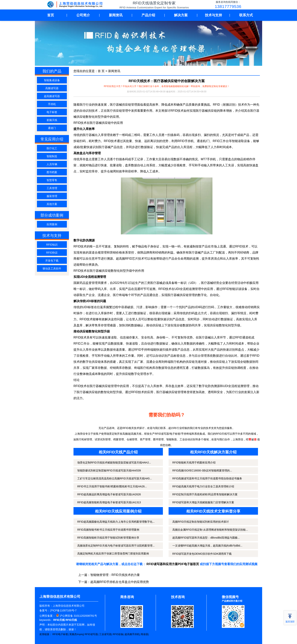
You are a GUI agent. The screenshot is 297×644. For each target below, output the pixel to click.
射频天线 (52, 120)
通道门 (52, 128)
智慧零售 (52, 180)
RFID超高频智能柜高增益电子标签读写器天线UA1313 (109, 502)
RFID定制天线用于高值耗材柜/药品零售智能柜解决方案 (205, 494)
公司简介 (83, 15)
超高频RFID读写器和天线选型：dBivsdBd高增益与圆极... (206, 538)
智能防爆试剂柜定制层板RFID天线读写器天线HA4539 (109, 470)
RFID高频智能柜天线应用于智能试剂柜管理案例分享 (108, 538)
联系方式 (246, 15)
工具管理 (52, 188)
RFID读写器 (91, 634)
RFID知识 (52, 245)
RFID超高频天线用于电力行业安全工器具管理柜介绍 (203, 486)
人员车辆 (52, 164)
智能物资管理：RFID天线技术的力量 (115, 575)
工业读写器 (105, 634)
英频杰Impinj (76, 634)
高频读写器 (52, 88)
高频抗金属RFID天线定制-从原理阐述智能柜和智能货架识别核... (210, 530)
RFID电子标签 (60, 634)
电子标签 (52, 112)
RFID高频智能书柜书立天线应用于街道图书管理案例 (108, 530)
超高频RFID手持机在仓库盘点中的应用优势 (120, 582)
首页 (51, 15)
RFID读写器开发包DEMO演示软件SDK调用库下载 (202, 554)
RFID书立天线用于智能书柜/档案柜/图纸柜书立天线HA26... (112, 486)
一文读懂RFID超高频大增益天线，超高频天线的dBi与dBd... (207, 546)
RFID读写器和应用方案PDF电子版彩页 (173, 564)
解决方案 (181, 15)
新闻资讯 (116, 15)
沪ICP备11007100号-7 (63, 610)
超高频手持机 (132, 634)
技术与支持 (213, 15)
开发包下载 (52, 261)
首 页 (101, 71)
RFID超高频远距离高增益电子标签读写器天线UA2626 (109, 494)
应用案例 (52, 224)
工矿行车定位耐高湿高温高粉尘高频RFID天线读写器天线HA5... (115, 478)
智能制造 (52, 156)
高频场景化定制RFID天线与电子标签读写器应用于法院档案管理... (116, 546)
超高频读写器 (52, 96)
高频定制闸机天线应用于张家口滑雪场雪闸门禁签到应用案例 (113, 554)
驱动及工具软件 (52, 269)
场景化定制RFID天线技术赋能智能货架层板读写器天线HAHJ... (114, 463)
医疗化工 (52, 148)
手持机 (52, 104)
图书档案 (52, 172)
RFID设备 (118, 634)
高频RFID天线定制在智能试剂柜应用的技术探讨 (201, 522)
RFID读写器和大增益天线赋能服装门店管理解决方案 (203, 502)
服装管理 (52, 196)
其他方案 (52, 204)
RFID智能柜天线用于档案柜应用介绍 (194, 463)
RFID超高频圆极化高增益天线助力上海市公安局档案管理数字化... (116, 522)
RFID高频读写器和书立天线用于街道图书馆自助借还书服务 (207, 478)
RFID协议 (52, 253)
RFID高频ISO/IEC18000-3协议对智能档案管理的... (202, 470)
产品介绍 (148, 15)
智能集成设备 (52, 80)
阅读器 (144, 634)
